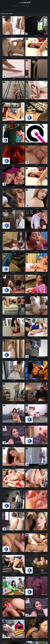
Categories (26, 6)
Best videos (17, 6)
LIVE (25, 3)
